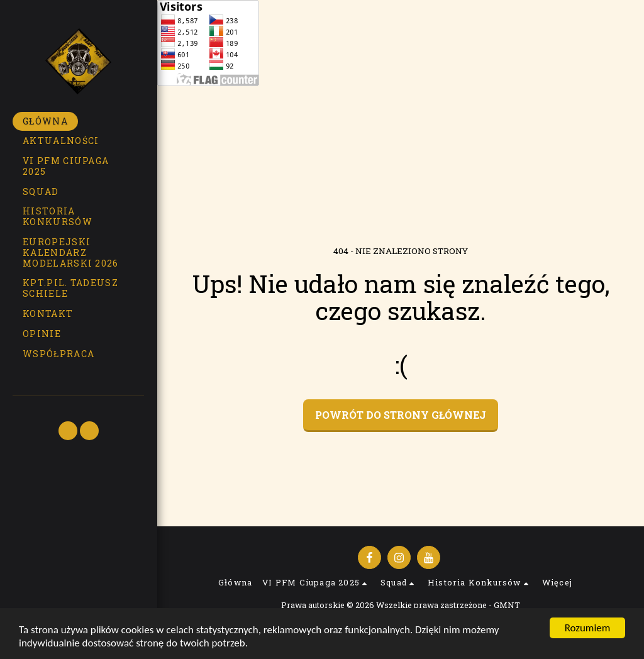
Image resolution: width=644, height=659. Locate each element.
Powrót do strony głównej (401, 415)
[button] (78, 167)
